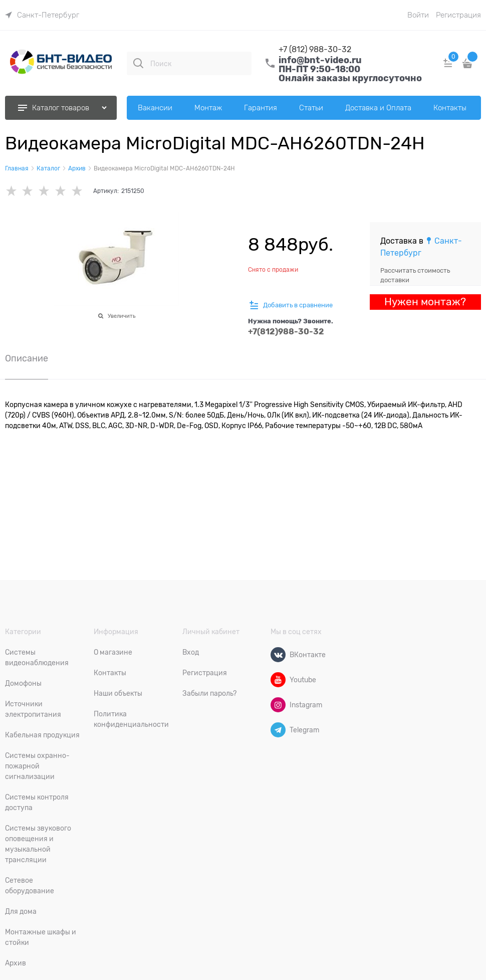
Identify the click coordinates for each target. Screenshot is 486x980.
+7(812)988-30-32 (286, 332)
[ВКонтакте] (278, 655)
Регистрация (458, 15)
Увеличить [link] (121, 316)
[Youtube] (278, 680)
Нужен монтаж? (425, 302)
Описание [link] (27, 359)
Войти (418, 15)
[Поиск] (138, 63)
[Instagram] (278, 705)
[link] (42, 15)
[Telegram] (278, 730)
